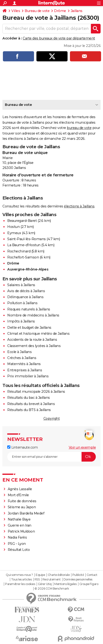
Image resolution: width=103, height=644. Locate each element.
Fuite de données (22, 501)
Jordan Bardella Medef (26, 513)
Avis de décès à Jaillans (26, 291)
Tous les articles (21, 580)
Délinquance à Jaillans (25, 297)
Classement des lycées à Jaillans (34, 346)
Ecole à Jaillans (19, 352)
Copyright (52, 419)
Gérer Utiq (45, 584)
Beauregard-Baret (22, 221)
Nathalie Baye (19, 519)
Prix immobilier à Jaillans (28, 376)
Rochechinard (19, 251)
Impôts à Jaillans (21, 321)
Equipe (40, 575)
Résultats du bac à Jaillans (29, 398)
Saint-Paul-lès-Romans (27, 239)
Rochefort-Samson (23, 257)
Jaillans (77, 11)
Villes (16, 11)
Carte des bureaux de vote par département (59, 38)
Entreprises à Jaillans (25, 370)
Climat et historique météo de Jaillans (38, 334)
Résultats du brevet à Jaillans (31, 404)
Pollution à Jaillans (22, 303)
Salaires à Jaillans (21, 285)
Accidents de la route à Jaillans (32, 340)
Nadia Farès (17, 537)
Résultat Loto (19, 550)
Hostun (13, 227)
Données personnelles (78, 580)
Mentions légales (65, 584)
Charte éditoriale (59, 575)
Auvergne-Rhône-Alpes (28, 269)
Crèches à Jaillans (22, 358)
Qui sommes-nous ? (19, 575)
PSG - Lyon (17, 544)
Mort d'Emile (18, 495)
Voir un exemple (82, 447)
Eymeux (14, 233)
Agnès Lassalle (20, 489)
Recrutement (52, 580)
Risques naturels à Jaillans (29, 309)
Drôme (60, 11)
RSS (37, 580)
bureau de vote (79, 128)
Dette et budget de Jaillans (29, 328)
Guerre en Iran (20, 525)
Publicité (78, 575)
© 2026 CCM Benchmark (52, 589)
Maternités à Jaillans (24, 364)
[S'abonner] (51, 457)
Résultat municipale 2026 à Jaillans (36, 392)
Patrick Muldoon (21, 531)
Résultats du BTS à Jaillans (29, 410)
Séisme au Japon (22, 507)
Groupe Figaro (89, 584)
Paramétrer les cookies (20, 584)
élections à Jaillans (79, 206)
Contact (92, 575)
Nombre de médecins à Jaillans (33, 315)
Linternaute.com (22, 447)
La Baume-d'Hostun (24, 245)
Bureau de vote (37, 11)
